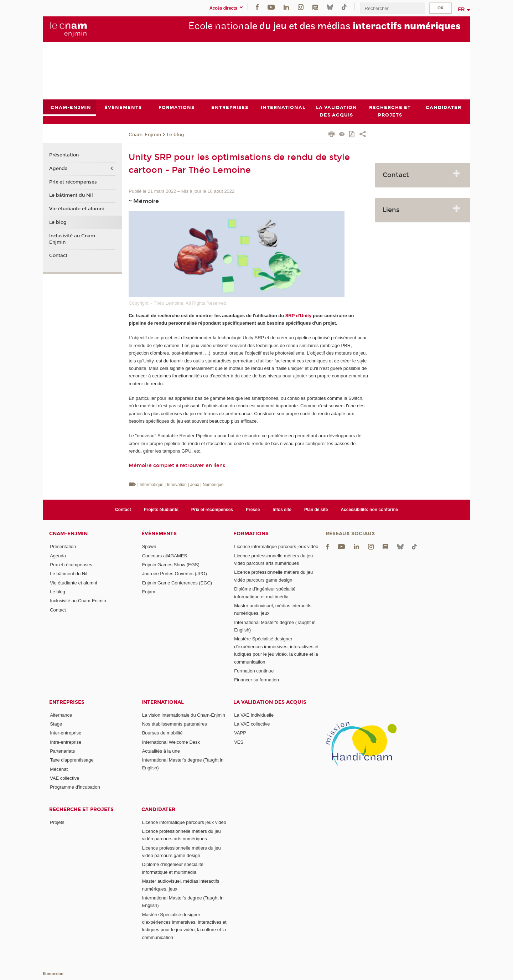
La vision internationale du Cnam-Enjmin (184, 715)
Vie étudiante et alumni (77, 209)
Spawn (149, 546)
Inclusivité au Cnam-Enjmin (73, 239)
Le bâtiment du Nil (71, 196)
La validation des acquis (270, 702)
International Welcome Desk (171, 742)
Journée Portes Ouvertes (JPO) (175, 574)
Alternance (61, 715)
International (163, 702)
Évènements (159, 534)
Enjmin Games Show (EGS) (171, 565)
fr (462, 9)
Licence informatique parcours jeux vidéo (276, 546)
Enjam (149, 592)
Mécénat (59, 769)
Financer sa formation (256, 680)
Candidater (158, 809)
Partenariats (62, 751)
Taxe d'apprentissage (72, 760)
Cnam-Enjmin (145, 135)
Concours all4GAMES (165, 556)
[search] (392, 8)
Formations (251, 534)
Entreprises (67, 702)
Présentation (64, 155)
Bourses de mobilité (162, 733)
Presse (253, 510)
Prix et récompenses (73, 182)
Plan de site (316, 510)
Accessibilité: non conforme (369, 510)
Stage (56, 724)
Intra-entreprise (66, 742)
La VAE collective (252, 724)
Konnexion (53, 974)
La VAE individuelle (254, 715)
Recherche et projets (81, 809)
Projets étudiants (161, 510)
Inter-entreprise (66, 733)
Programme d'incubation (75, 787)
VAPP (240, 733)
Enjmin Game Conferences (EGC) (177, 583)
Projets (57, 822)
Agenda (58, 169)
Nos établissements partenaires (175, 724)
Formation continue (254, 671)
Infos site (282, 510)
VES (239, 742)
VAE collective (64, 778)
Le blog (175, 135)
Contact (58, 256)
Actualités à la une (161, 751)
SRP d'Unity (299, 316)
